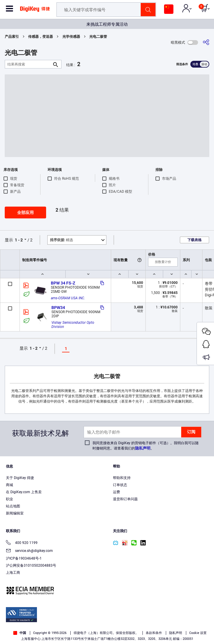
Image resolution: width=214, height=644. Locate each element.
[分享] (206, 42)
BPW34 (58, 308)
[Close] (205, 612)
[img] (35, 11)
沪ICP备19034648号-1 (24, 558)
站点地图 (13, 506)
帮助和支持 (122, 478)
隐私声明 (143, 448)
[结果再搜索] (28, 64)
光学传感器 (71, 37)
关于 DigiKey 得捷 (20, 478)
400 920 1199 (22, 543)
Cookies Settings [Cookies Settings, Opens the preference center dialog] (105, 634)
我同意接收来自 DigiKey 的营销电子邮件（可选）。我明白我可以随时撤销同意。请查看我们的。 (146, 446)
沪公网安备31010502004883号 (31, 565)
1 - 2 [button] (19, 240)
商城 (9, 485)
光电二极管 (98, 37)
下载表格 (194, 240)
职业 (9, 499)
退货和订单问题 (125, 499)
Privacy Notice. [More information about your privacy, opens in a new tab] (160, 622)
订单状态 (120, 485)
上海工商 (13, 573)
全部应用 (25, 213)
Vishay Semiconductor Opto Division (73, 325)
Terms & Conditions (123, 622)
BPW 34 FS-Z (63, 283)
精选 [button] (61, 240)
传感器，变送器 (40, 37)
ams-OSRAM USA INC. (68, 298)
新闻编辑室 (15, 513)
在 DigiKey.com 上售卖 (24, 492)
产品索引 (12, 37)
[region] (107, 623)
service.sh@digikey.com (29, 551)
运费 (116, 492)
